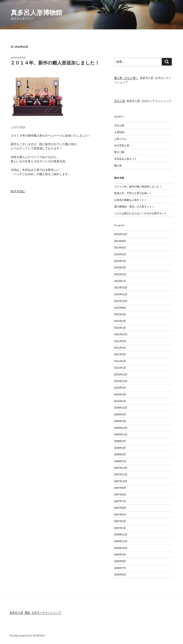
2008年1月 (120, 461)
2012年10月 (121, 301)
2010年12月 (121, 374)
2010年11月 (121, 381)
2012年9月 (120, 308)
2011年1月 (120, 368)
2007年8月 (120, 495)
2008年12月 (121, 428)
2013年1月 (120, 281)
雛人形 (118, 165)
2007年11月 (121, 474)
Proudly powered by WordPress (27, 636)
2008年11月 (121, 434)
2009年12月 (121, 408)
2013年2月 (120, 274)
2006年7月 (120, 568)
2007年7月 (120, 501)
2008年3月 (120, 448)
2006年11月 (121, 541)
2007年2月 (120, 521)
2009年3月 (120, 421)
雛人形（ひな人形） (126, 78)
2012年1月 (120, 328)
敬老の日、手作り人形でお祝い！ (133, 193)
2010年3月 (120, 394)
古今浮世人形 (122, 145)
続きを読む (18, 191)
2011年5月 (120, 341)
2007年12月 (121, 468)
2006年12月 (121, 535)
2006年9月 (120, 555)
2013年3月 (120, 268)
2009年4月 (120, 414)
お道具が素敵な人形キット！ (130, 200)
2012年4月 (120, 314)
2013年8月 (120, 241)
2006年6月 (120, 575)
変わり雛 (119, 152)
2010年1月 (120, 401)
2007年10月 (121, 481)
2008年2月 (120, 454)
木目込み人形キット (125, 159)
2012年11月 (121, 294)
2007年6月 (120, 508)
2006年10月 (121, 548)
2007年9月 (120, 488)
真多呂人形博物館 (36, 13)
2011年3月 (120, 354)
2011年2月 (120, 361)
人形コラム (120, 139)
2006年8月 (120, 561)
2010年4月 (120, 388)
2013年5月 (120, 254)
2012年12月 (121, 288)
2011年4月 (120, 348)
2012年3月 (120, 321)
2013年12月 (121, 234)
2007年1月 (120, 528)
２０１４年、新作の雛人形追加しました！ (55, 63)
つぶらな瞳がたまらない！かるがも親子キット (140, 213)
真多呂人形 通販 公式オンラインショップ (35, 613)
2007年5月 (120, 515)
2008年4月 (120, 441)
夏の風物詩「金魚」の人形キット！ (134, 207)
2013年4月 (120, 261)
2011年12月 (121, 334)
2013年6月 (120, 248)
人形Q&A (119, 132)
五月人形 (120, 101)
